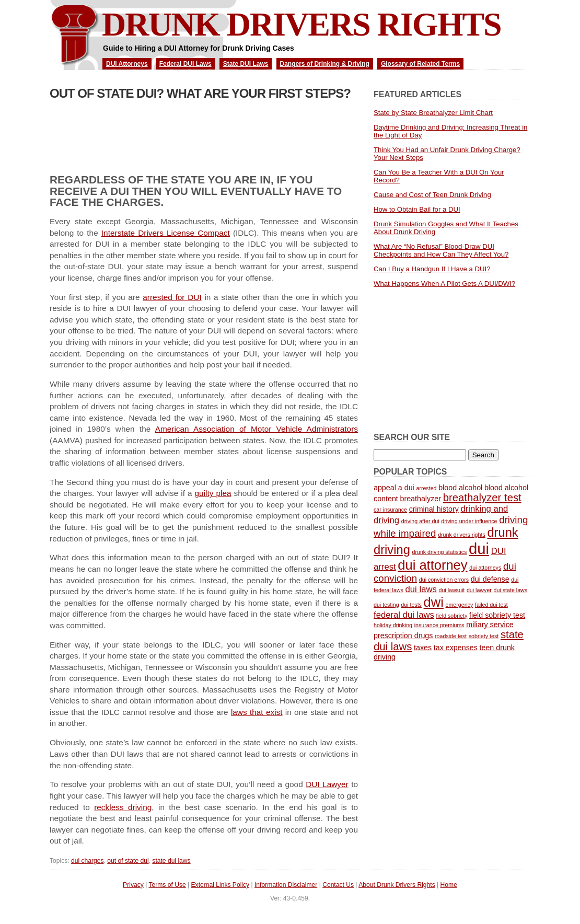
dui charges (88, 861)
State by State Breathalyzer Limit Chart (433, 113)
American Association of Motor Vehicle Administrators (257, 429)
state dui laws (171, 861)
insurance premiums (439, 625)
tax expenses (456, 648)
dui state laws (511, 590)
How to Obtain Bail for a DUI (417, 209)
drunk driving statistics (440, 552)
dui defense (490, 579)
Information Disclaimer (286, 885)
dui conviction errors (444, 580)
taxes (423, 648)
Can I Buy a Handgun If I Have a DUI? (432, 269)
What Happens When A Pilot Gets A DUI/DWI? (444, 284)
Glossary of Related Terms (420, 64)
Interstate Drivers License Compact (166, 233)
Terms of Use (167, 885)
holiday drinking (393, 625)
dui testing (386, 605)
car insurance (390, 510)
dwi (434, 602)
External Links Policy (221, 885)
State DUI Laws (246, 64)
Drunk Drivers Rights (301, 24)
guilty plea (213, 493)
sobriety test (484, 636)
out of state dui (128, 861)
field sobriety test (497, 615)
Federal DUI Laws (185, 64)
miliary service (490, 625)
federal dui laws (404, 615)
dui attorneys (485, 568)
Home (449, 885)
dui (479, 548)
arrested (426, 488)
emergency (460, 605)
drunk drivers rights (462, 535)
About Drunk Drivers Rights (397, 885)
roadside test (451, 636)
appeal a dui (394, 488)
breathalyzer (420, 499)
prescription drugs (403, 636)
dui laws (421, 589)
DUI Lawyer (327, 784)
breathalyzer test (482, 498)
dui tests (411, 605)
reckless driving (123, 807)
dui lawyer (479, 590)
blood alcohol (460, 488)
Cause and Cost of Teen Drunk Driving (432, 195)
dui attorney (432, 565)
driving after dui (420, 521)
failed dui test (491, 605)
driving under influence (469, 521)
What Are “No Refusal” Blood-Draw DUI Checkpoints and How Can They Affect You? (441, 250)
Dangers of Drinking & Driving (325, 64)
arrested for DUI (172, 297)
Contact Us (338, 885)
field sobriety (452, 616)
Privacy (133, 885)
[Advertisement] (172, 132)
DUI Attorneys (127, 64)
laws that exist (257, 712)
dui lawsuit (451, 590)
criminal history (434, 509)
